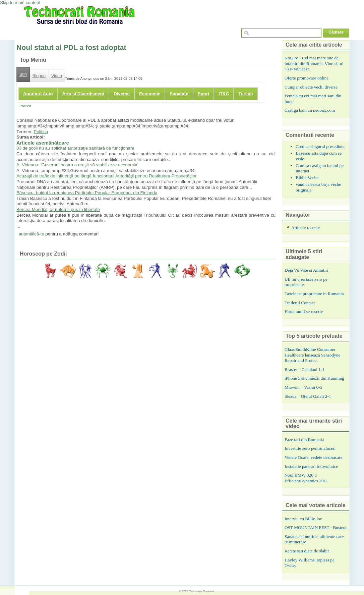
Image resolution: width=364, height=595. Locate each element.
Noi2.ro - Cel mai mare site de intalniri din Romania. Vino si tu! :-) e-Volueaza (314, 63)
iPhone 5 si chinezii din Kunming (314, 378)
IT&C (224, 94)
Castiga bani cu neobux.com (310, 110)
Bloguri (39, 76)
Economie (150, 94)
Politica (25, 106)
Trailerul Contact (300, 303)
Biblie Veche (307, 178)
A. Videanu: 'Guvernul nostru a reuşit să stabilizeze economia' (77, 165)
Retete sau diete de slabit (307, 551)
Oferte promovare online (307, 78)
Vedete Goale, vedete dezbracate (313, 457)
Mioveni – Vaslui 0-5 (303, 387)
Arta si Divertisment (83, 94)
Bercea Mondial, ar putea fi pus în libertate (58, 209)
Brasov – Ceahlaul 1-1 (305, 369)
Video (57, 76)
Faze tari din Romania (304, 440)
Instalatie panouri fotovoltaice (311, 466)
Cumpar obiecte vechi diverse (311, 87)
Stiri (23, 74)
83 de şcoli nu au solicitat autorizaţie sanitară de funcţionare (75, 148)
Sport (204, 94)
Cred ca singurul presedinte (320, 146)
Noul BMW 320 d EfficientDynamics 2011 (306, 478)
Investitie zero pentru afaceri (310, 448)
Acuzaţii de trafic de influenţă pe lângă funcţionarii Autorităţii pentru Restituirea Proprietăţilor (107, 176)
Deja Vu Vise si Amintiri (307, 270)
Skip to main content (20, 3)
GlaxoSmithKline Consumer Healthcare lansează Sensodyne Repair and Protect (312, 355)
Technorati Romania (202, 591)
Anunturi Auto (38, 94)
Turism (246, 94)
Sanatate (179, 94)
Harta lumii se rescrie (304, 311)
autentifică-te (32, 234)
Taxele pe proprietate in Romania (314, 294)
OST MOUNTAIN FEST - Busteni (316, 527)
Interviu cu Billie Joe (303, 519)
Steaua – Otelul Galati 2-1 (308, 396)
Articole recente (306, 228)
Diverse (122, 94)
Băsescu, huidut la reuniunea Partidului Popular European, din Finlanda (87, 193)
